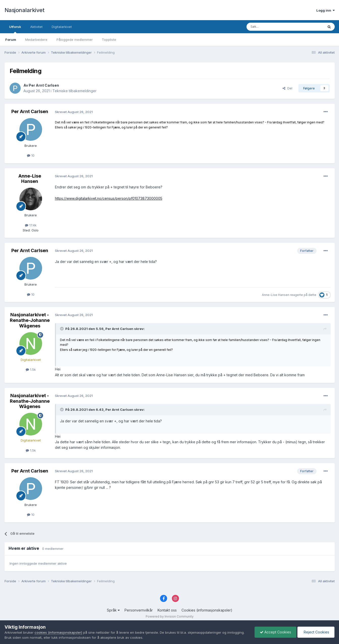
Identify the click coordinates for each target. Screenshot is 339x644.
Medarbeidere (36, 40)
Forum (11, 40)
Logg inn (326, 10)
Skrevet (74, 112)
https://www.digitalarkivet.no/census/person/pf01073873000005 (109, 198)
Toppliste (109, 40)
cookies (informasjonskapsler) (58, 632)
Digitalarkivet (62, 27)
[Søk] (271, 27)
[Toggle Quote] (62, 329)
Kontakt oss (167, 610)
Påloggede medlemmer (75, 40)
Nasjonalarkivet (25, 10)
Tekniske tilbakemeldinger (74, 91)
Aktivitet (36, 27)
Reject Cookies (316, 632)
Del (287, 88)
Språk (113, 610)
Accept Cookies (275, 632)
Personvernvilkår (139, 610)
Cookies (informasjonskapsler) (207, 610)
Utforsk (15, 29)
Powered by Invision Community (170, 616)
